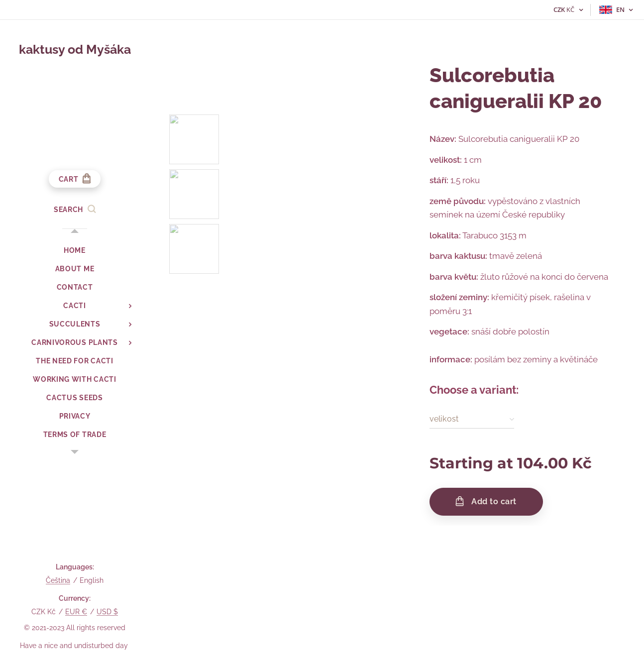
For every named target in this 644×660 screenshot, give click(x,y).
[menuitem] (75, 251)
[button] (75, 210)
